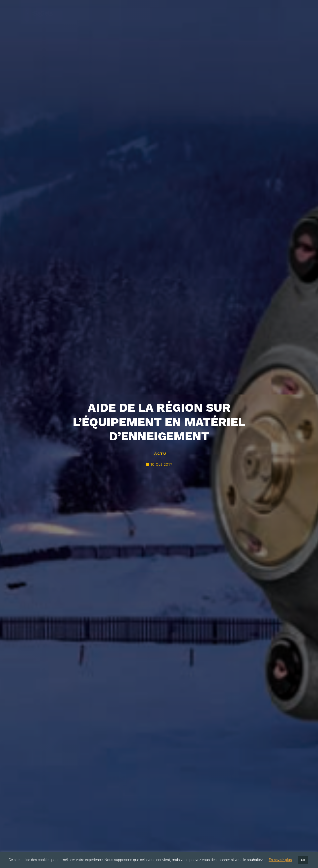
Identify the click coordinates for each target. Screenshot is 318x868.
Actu (160, 454)
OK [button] (303, 860)
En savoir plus (280, 860)
